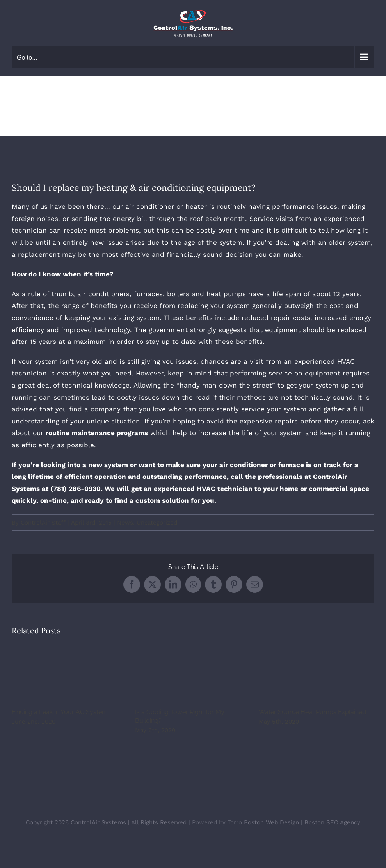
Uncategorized (157, 523)
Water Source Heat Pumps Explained (312, 712)
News (125, 523)
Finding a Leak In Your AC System (60, 712)
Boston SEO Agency (332, 822)
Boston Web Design (271, 822)
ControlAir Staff (43, 523)
